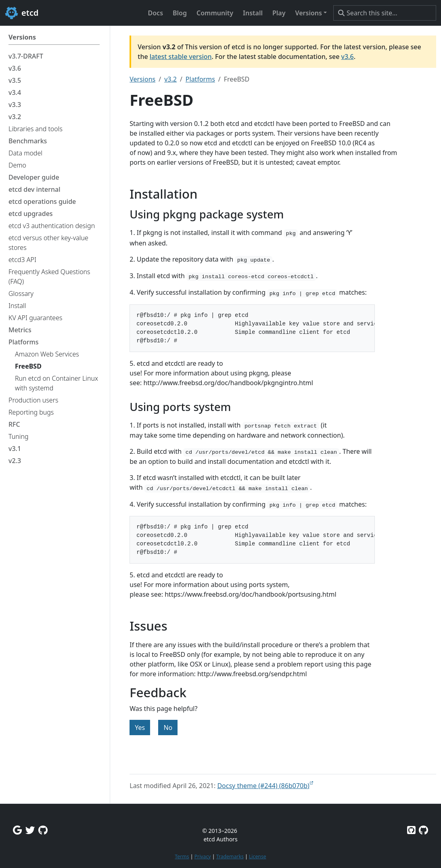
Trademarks (230, 856)
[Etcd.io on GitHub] (423, 830)
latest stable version (181, 57)
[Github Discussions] (43, 830)
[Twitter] (30, 830)
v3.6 (348, 57)
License (258, 856)
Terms (182, 856)
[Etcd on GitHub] (411, 830)
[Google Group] (18, 830)
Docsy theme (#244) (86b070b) (263, 786)
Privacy (203, 856)
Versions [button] (308, 13)
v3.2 (170, 79)
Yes (140, 728)
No (168, 728)
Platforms (200, 79)
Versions (142, 79)
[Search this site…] (385, 13)
